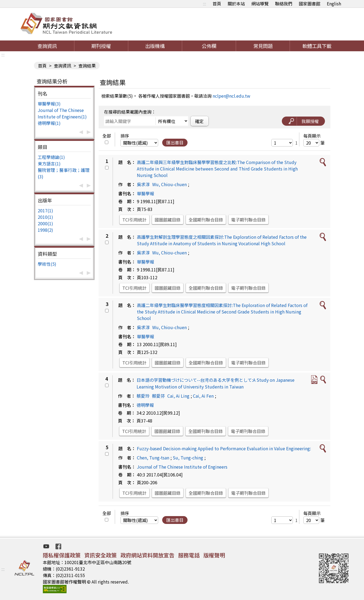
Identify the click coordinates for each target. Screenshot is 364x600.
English (334, 4)
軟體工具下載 (317, 46)
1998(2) (45, 230)
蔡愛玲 (143, 396)
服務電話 (189, 555)
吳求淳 (143, 184)
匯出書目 (175, 142)
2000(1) (45, 223)
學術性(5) (47, 264)
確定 (199, 121)
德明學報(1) (49, 123)
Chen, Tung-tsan (153, 458)
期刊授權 (101, 46)
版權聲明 (214, 555)
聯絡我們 (284, 4)
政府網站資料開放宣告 (147, 555)
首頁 (217, 4)
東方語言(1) (49, 163)
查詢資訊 (47, 46)
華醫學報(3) (49, 104)
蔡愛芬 (158, 396)
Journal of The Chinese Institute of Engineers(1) (62, 113)
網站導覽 (260, 4)
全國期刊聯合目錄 (206, 220)
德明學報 (145, 405)
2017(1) (45, 210)
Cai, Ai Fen (203, 396)
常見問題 (263, 46)
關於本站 (236, 4)
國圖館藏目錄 (168, 220)
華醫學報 (145, 193)
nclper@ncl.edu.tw (231, 96)
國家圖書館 (310, 4)
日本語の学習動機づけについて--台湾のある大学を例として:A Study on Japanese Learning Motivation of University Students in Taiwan (216, 383)
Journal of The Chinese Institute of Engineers (182, 467)
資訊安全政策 (100, 555)
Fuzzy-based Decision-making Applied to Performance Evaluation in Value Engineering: (224, 448)
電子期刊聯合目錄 (248, 220)
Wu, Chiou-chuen (169, 184)
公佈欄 (209, 46)
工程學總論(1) (51, 157)
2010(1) (45, 217)
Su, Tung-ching (188, 458)
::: (204, 4)
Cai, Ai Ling (178, 396)
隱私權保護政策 (62, 555)
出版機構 (155, 46)
